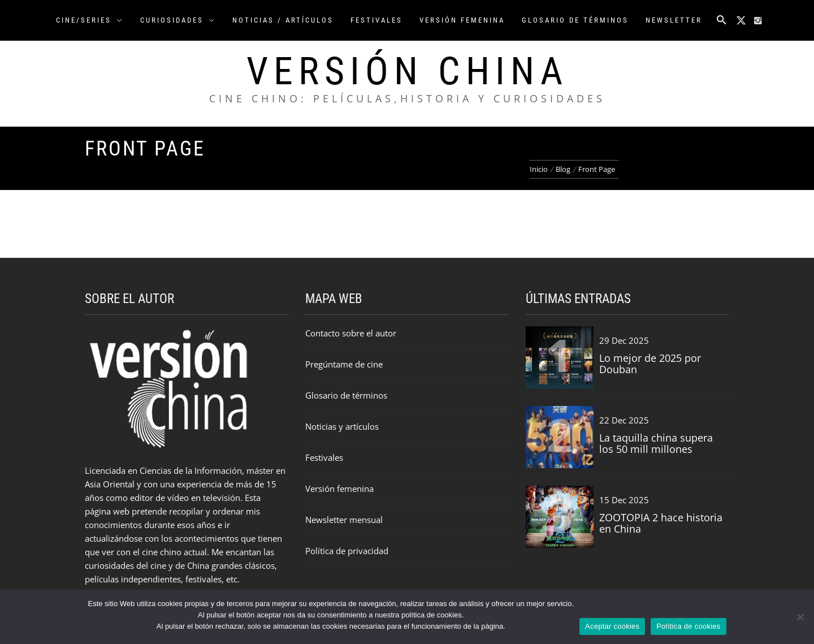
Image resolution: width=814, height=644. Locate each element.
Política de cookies (688, 626)
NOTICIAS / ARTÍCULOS (283, 20)
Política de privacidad (347, 551)
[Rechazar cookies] (800, 617)
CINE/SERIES (90, 20)
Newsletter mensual (344, 520)
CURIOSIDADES (178, 20)
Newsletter (674, 20)
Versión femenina (339, 489)
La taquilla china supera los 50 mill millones (656, 443)
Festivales (376, 20)
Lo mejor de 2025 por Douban (650, 364)
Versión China (407, 71)
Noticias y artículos (342, 426)
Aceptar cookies (612, 626)
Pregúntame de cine (344, 364)
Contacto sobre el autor (351, 333)
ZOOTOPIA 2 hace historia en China (661, 523)
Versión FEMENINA (462, 20)
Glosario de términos (346, 395)
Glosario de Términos (575, 20)
